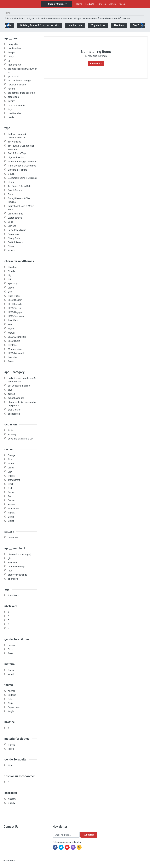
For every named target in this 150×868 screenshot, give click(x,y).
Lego (11, 222)
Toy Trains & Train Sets (20, 186)
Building (12, 695)
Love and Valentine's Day (21, 439)
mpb (10, 571)
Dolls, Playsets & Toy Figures (19, 200)
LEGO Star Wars (16, 316)
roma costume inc (17, 105)
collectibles (14, 414)
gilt (10, 558)
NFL (10, 280)
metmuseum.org (16, 567)
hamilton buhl (82, 25)
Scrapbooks (14, 234)
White (11, 464)
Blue (10, 459)
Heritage (12, 345)
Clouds (11, 271)
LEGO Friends (15, 304)
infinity (11, 101)
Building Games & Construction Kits (47, 25)
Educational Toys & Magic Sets (21, 208)
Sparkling (13, 284)
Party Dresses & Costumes (22, 166)
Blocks (11, 251)
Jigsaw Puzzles (16, 157)
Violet (11, 521)
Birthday (12, 435)
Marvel (11, 333)
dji (9, 61)
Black (11, 484)
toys (10, 390)
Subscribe (89, 835)
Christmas (13, 538)
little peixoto (14, 65)
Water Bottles (15, 218)
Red (10, 496)
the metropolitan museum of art (22, 71)
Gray (10, 472)
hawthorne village (17, 85)
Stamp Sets (14, 238)
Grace (11, 288)
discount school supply (20, 554)
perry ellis (13, 25)
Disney (11, 803)
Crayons (12, 226)
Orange (12, 455)
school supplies (16, 398)
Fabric (11, 749)
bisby (11, 57)
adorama (12, 562)
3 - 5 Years (13, 596)
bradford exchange (18, 575)
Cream (11, 500)
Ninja (10, 703)
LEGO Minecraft (16, 353)
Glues (11, 182)
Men (10, 766)
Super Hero (14, 707)
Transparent (14, 480)
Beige (11, 517)
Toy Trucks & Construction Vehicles (21, 148)
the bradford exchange (19, 81)
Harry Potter (14, 296)
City (10, 699)
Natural (11, 513)
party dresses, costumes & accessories (22, 380)
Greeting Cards (16, 214)
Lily (10, 275)
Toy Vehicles (105, 25)
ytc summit (14, 76)
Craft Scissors (15, 242)
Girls (10, 649)
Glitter (11, 246)
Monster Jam (15, 349)
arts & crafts (14, 410)
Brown (11, 492)
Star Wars (13, 320)
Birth (10, 430)
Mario (11, 329)
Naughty (12, 799)
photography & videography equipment (22, 404)
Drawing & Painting (18, 170)
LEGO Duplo (14, 341)
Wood (11, 674)
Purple (11, 476)
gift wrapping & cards (19, 386)
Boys (11, 653)
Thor (10, 325)
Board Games (15, 190)
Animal (11, 691)
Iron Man (12, 357)
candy (11, 117)
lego (10, 109)
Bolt (10, 292)
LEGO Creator (15, 300)
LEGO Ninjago (15, 312)
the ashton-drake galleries (21, 93)
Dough (11, 174)
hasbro (11, 89)
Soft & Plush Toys (17, 153)
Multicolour (14, 509)
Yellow (11, 505)
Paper (11, 670)
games (11, 394)
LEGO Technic (15, 308)
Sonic (11, 361)
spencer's (13, 579)
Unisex (11, 645)
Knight (11, 711)
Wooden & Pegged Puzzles (22, 162)
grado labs (13, 97)
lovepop (12, 52)
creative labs (15, 113)
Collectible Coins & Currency (22, 178)
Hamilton (126, 25)
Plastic (11, 745)
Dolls (11, 194)
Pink (10, 488)
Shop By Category (57, 4)
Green (11, 468)
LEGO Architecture (17, 337)
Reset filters (96, 63)
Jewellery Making (17, 230)
